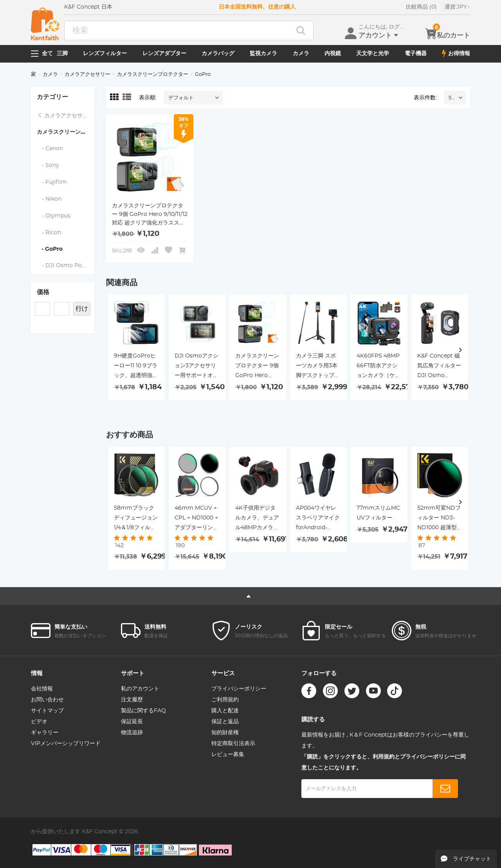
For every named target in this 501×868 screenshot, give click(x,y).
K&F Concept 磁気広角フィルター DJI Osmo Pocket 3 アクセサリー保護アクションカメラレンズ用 (439, 367)
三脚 (62, 54)
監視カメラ (263, 54)
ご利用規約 (225, 700)
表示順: (148, 98)
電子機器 (416, 54)
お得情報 (456, 54)
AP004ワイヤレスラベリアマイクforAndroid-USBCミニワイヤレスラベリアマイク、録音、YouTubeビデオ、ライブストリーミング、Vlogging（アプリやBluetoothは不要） (318, 519)
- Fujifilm (52, 182)
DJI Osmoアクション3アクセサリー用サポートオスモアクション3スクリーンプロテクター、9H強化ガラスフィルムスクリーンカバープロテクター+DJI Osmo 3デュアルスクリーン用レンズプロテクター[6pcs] (196, 367)
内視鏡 (333, 54)
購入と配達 (225, 711)
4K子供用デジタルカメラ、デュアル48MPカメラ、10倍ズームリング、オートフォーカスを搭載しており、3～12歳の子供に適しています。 (257, 519)
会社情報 (42, 689)
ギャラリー (45, 733)
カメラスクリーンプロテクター (153, 75)
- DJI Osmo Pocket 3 (66, 266)
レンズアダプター (164, 54)
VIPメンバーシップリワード (66, 744)
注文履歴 (132, 700)
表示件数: (425, 98)
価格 (43, 292)
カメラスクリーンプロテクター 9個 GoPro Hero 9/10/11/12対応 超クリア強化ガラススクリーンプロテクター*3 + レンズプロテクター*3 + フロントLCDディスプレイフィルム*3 (150, 215)
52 (451, 98)
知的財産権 (225, 733)
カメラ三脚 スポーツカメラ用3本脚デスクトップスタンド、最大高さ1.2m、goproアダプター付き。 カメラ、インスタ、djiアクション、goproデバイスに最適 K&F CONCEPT (318, 367)
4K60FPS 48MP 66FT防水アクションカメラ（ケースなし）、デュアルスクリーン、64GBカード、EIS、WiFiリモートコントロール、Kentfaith (378, 367)
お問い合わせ (47, 700)
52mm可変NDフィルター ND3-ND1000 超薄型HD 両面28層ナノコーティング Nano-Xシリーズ (440, 519)
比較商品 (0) (421, 7)
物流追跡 (132, 733)
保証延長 (132, 722)
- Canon (50, 149)
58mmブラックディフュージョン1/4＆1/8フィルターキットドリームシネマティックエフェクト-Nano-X (136, 519)
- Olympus (54, 216)
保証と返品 (225, 722)
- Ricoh (49, 233)
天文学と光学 (373, 54)
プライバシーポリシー (239, 689)
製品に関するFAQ (143, 711)
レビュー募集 (228, 755)
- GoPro (50, 249)
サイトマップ (47, 711)
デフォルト (181, 98)
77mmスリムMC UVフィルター (378, 513)
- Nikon (49, 199)
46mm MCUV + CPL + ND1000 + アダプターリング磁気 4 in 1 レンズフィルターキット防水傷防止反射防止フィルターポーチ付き (197, 519)
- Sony (48, 165)
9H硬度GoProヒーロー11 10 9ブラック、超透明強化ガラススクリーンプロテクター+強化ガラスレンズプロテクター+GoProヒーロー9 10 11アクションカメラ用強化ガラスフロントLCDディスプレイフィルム (136, 367)
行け (82, 309)
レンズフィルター (105, 54)
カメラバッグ (218, 54)
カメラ (301, 54)
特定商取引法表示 (233, 744)
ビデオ (39, 722)
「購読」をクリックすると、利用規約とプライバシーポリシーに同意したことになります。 (384, 762)
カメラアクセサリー (87, 75)
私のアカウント (140, 689)
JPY (457, 7)
